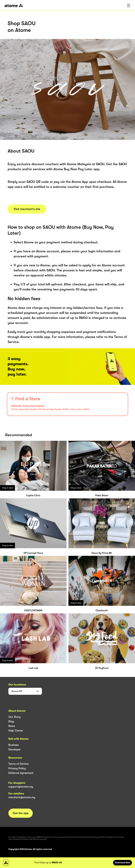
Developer (15, 749)
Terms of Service (18, 764)
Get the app (21, 813)
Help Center (16, 731)
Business (14, 745)
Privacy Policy (17, 768)
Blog (11, 721)
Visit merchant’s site (27, 209)
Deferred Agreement (21, 773)
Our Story (14, 717)
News (12, 726)
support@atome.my (21, 787)
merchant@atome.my (22, 797)
